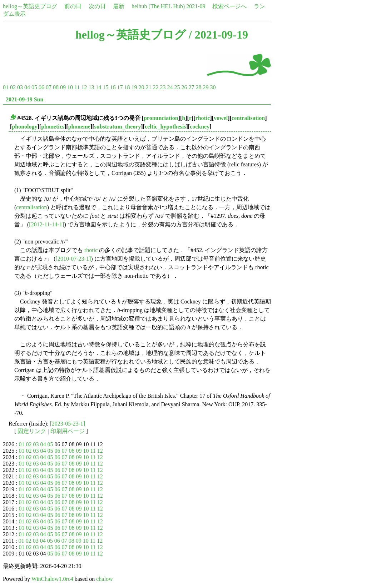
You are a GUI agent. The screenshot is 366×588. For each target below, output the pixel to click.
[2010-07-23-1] (73, 259)
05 (34, 87)
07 (49, 87)
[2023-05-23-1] (68, 424)
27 (191, 87)
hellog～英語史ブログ (30, 6)
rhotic (203, 118)
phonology (24, 127)
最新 (119, 6)
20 (141, 87)
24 (170, 87)
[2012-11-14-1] (46, 224)
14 (98, 87)
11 (77, 87)
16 (113, 87)
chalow (104, 579)
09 (63, 87)
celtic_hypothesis (165, 127)
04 (27, 87)
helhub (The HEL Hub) (158, 6)
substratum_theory (118, 127)
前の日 (73, 6)
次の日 (97, 6)
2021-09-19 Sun (24, 99)
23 (163, 87)
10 (70, 87)
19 (134, 87)
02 (13, 87)
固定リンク (32, 431)
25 (177, 87)
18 (127, 87)
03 (20, 87)
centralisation (248, 118)
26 (184, 87)
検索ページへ (229, 6)
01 (6, 87)
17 (120, 87)
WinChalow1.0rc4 (52, 579)
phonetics (53, 127)
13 (91, 87)
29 (206, 87)
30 (213, 87)
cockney (200, 127)
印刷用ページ (68, 431)
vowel (221, 118)
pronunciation (161, 118)
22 (155, 87)
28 (198, 87)
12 (84, 87)
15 (105, 87)
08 (56, 87)
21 (148, 87)
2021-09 (196, 6)
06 (41, 87)
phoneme (79, 127)
